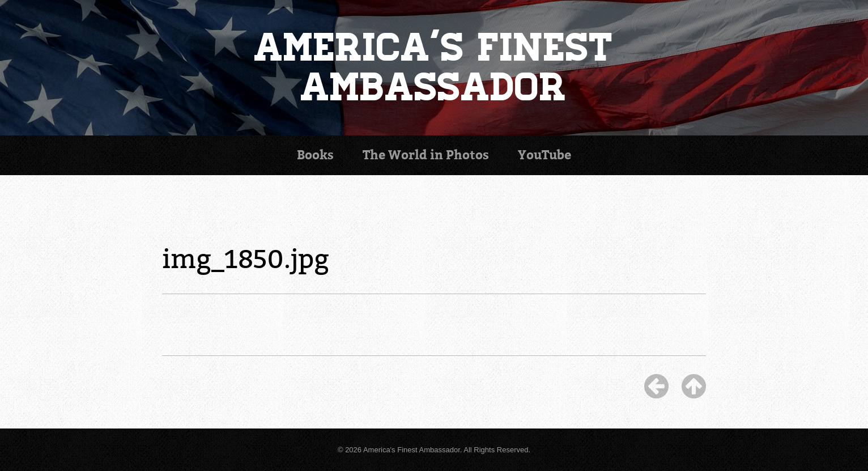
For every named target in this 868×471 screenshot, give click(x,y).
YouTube (544, 155)
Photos (426, 155)
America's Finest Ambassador (434, 68)
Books (315, 155)
